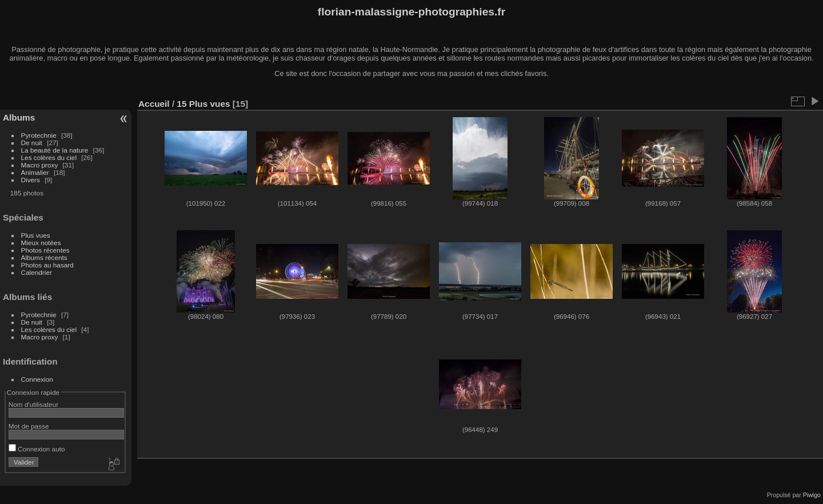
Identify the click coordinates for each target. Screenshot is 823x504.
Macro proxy (40, 165)
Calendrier (37, 272)
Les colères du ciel (49, 157)
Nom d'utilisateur (33, 404)
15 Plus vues (203, 104)
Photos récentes (45, 250)
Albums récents (44, 257)
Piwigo (812, 495)
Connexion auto (37, 449)
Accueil (154, 104)
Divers (31, 180)
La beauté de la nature (55, 150)
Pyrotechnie (39, 135)
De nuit (32, 143)
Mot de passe (29, 426)
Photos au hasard (47, 265)
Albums (19, 117)
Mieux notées (41, 243)
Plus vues (36, 235)
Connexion (37, 379)
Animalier (35, 172)
